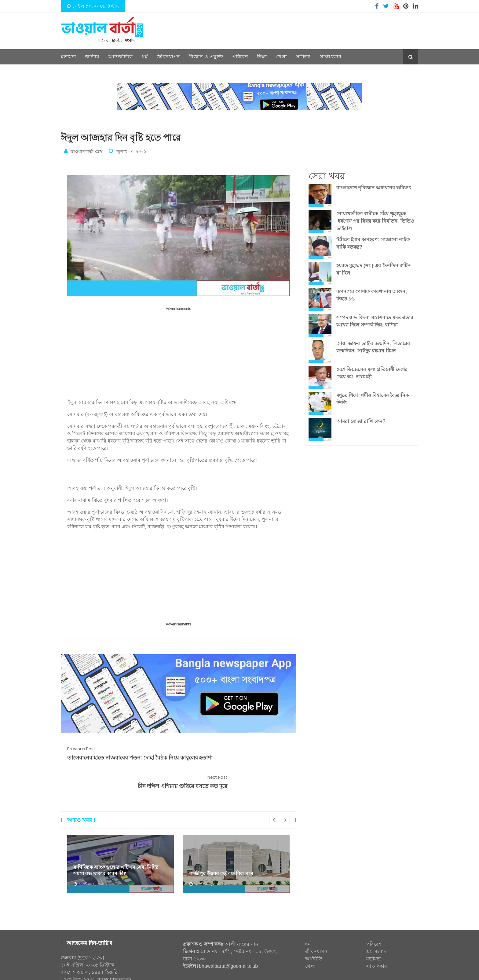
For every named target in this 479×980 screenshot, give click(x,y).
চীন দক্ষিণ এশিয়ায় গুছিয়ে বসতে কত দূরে (237, 752)
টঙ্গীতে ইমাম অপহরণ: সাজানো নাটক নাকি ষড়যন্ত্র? (373, 242)
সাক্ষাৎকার (331, 57)
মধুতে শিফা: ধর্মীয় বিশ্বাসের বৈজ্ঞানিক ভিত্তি (373, 397)
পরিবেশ (240, 57)
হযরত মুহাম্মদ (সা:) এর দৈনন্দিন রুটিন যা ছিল (373, 268)
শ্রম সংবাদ (376, 929)
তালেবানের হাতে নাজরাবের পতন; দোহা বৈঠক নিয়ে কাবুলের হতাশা (120, 755)
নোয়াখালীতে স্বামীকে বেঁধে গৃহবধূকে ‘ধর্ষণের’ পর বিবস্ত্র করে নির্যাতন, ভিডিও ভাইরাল (375, 219)
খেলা (282, 57)
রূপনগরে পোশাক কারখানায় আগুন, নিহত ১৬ (372, 294)
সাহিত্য (303, 57)
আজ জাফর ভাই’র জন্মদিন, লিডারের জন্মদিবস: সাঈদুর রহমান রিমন (373, 346)
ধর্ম (145, 57)
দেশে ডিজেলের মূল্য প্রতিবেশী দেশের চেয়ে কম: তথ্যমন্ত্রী (372, 372)
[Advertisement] (178, 354)
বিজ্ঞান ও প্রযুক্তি (206, 57)
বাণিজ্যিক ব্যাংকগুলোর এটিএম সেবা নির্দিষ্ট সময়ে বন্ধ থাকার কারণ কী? (120, 847)
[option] (121, 841)
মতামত (68, 57)
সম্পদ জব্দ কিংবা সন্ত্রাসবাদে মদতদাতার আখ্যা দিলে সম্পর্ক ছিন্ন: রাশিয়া (375, 320)
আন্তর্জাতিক (121, 57)
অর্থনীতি (314, 936)
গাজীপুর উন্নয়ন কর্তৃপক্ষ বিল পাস (225, 851)
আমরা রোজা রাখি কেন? (361, 420)
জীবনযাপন (168, 57)
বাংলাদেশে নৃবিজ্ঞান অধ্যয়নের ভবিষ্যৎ (374, 186)
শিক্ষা (262, 57)
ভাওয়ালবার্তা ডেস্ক (86, 151)
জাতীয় (92, 57)
